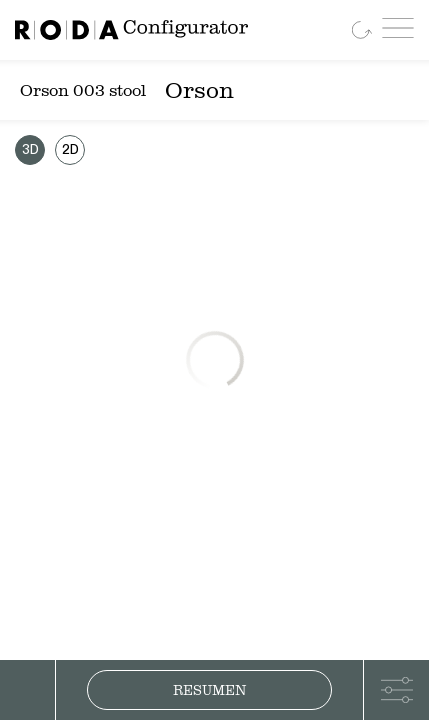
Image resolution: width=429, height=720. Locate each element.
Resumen (209, 690)
